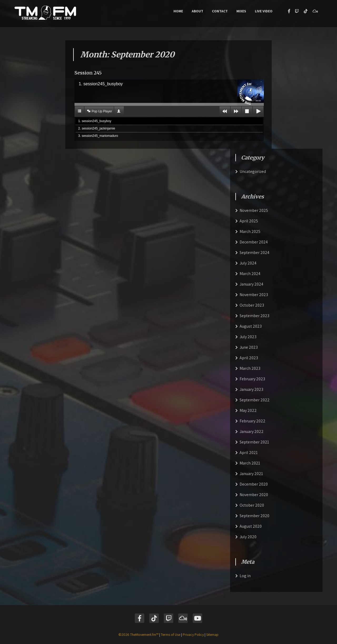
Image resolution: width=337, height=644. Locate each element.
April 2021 (249, 453)
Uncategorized (253, 171)
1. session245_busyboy (95, 121)
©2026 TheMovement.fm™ (138, 635)
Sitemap (212, 635)
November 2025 (254, 210)
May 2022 (248, 410)
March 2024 (250, 274)
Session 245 (88, 73)
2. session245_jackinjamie (97, 128)
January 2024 (251, 284)
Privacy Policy (193, 635)
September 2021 (254, 442)
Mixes (241, 11)
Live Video (264, 11)
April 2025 (249, 221)
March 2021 (250, 463)
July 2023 (248, 337)
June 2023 (249, 347)
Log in (245, 576)
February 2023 (252, 379)
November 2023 (254, 295)
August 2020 (251, 526)
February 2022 (252, 421)
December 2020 (254, 484)
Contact (220, 11)
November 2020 (254, 495)
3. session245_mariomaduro (98, 136)
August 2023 (251, 326)
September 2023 (254, 316)
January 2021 (251, 474)
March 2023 (250, 368)
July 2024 (248, 263)
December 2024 (254, 242)
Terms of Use (171, 635)
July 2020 (248, 537)
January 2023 (251, 389)
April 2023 (249, 358)
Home (178, 11)
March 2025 (250, 231)
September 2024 (254, 253)
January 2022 (252, 431)
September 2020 (254, 516)
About (197, 11)
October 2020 (252, 505)
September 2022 (255, 400)
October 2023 (252, 305)
